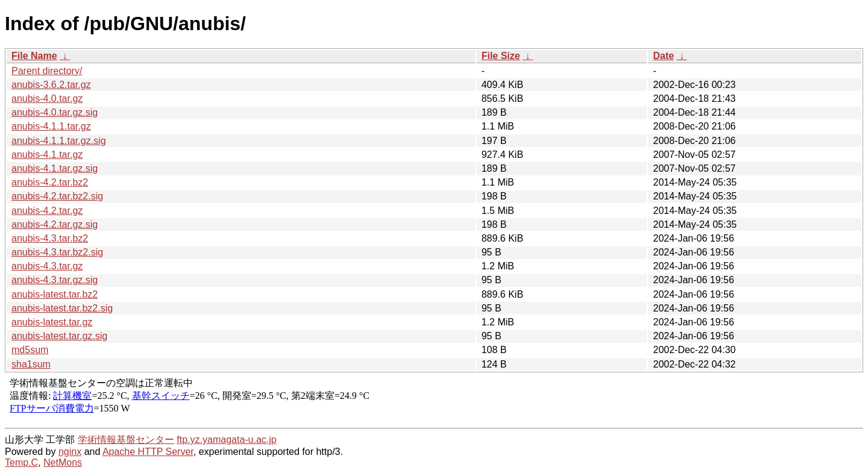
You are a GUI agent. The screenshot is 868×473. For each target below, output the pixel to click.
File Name (34, 56)
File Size (501, 56)
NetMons (63, 462)
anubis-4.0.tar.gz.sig (55, 112)
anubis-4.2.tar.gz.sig (55, 224)
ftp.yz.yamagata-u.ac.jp (226, 440)
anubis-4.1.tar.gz (47, 155)
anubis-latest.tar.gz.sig (59, 336)
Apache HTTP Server (148, 452)
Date (663, 56)
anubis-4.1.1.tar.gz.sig (59, 141)
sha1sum (31, 364)
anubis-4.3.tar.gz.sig (55, 280)
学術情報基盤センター (126, 440)
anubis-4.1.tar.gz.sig (55, 168)
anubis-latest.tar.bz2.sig (62, 308)
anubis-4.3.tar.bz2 (50, 238)
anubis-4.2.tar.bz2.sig (57, 196)
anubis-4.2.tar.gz (47, 211)
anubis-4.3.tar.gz (47, 266)
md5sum (30, 350)
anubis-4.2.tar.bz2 (50, 182)
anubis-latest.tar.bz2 (55, 294)
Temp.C (21, 462)
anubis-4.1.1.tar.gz (51, 126)
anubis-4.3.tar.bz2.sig (57, 252)
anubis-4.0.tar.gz (47, 99)
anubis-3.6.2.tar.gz (51, 85)
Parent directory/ (47, 71)
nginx (70, 452)
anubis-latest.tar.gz (52, 322)
